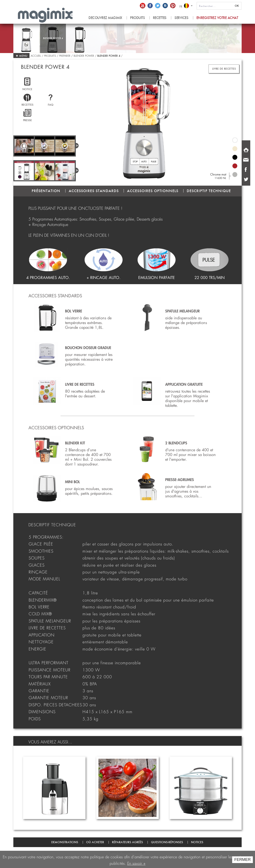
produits (137, 18)
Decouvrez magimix (105, 18)
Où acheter (95, 842)
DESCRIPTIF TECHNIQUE (209, 191)
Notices (197, 842)
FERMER (243, 860)
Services (181, 18)
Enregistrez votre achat (217, 18)
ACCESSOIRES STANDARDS (94, 191)
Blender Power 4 (109, 55)
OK (237, 6)
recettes (160, 18)
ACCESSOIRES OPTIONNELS (153, 191)
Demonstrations (65, 842)
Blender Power (84, 55)
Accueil (36, 55)
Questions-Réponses (167, 842)
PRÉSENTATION (46, 191)
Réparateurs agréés (127, 842)
